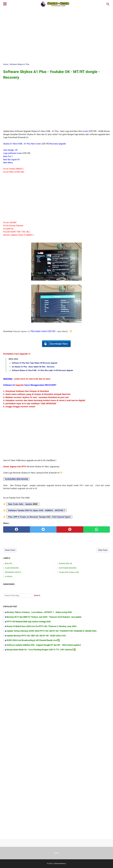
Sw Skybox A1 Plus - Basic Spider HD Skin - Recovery (33, 367)
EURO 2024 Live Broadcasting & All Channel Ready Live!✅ (33, 640)
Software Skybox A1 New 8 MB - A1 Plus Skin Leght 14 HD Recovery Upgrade (42, 370)
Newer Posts (10, 550)
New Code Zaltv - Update (20, 504)
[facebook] (17, 529)
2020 (23, 504)
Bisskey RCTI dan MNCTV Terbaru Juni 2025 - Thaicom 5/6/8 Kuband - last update (44, 617)
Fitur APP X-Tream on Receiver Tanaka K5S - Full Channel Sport (39, 517)
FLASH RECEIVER (12, 568)
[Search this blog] (108, 4)
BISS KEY (9, 564)
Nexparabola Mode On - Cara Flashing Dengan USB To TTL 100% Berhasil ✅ (41, 650)
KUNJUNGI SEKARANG (16, 479)
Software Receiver (60, 863)
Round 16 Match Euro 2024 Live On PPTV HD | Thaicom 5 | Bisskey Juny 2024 (41, 626)
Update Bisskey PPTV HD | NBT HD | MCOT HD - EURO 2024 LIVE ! (36, 636)
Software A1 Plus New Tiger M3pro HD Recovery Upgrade (35, 363)
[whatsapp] (97, 529)
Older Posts (103, 550)
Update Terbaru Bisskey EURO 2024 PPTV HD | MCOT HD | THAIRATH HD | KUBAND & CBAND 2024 (52, 631)
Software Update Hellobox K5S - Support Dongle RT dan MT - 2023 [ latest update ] (44, 645)
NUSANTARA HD (65, 564)
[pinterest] (70, 529)
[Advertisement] (58, 35)
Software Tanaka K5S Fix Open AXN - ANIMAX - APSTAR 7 (36, 510)
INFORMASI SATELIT (13, 572)
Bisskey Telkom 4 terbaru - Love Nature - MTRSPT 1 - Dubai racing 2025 (39, 612)
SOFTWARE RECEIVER (68, 568)
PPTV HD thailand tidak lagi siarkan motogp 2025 (29, 622)
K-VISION (9, 577)
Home (56, 853)
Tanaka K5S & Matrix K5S (69, 572)
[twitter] (43, 529)
